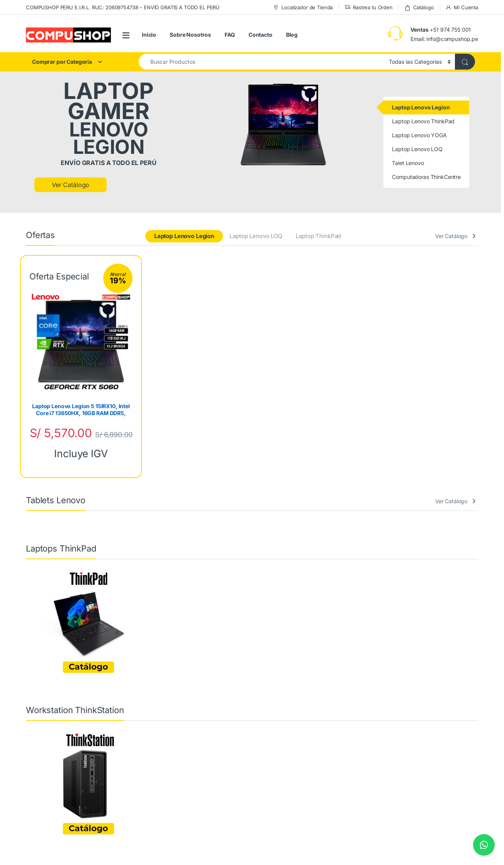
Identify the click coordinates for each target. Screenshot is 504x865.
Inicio (149, 35)
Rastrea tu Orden (369, 8)
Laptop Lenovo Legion (184, 236)
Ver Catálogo (71, 185)
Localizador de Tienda (303, 8)
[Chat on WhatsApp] (484, 845)
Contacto (261, 35)
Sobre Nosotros (190, 35)
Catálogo (419, 8)
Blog (292, 35)
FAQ (230, 35)
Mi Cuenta (462, 8)
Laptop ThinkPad (318, 236)
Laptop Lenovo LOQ (256, 236)
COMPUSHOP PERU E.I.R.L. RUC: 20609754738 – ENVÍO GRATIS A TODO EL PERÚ (123, 7)
